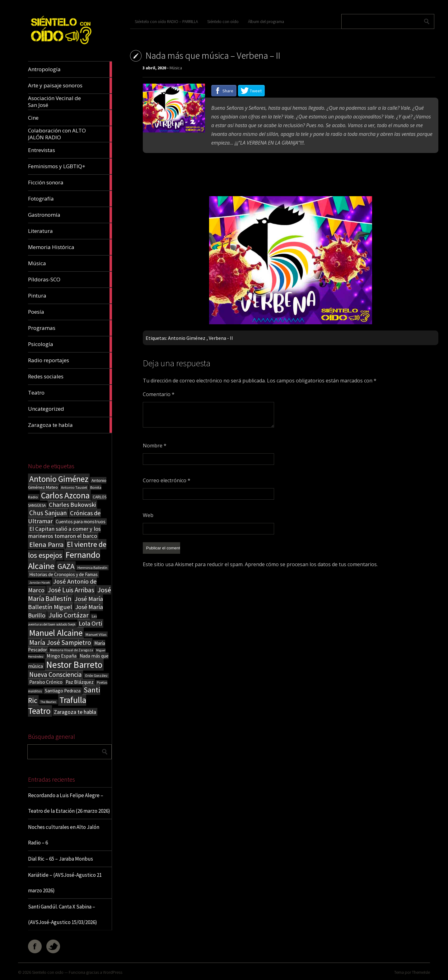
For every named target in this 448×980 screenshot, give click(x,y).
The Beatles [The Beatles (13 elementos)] (48, 702)
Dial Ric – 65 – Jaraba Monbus (61, 859)
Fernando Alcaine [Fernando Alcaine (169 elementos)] (64, 560)
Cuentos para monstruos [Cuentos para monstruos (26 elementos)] (81, 522)
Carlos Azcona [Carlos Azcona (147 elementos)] (65, 495)
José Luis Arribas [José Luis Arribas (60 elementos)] (71, 590)
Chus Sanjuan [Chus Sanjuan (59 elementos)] (48, 513)
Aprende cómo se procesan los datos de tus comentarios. (311, 564)
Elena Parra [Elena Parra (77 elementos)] (47, 544)
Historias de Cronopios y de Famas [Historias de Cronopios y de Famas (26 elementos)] (63, 574)
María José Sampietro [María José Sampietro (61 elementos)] (60, 643)
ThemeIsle (421, 972)
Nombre (155, 446)
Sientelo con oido (48, 972)
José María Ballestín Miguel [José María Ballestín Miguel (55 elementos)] (65, 603)
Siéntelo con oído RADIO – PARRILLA (166, 21)
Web (148, 515)
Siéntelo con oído (223, 21)
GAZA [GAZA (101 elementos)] (66, 566)
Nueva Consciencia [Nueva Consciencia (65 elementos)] (56, 675)
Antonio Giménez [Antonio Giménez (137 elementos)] (59, 479)
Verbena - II (221, 338)
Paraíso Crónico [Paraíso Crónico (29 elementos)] (46, 682)
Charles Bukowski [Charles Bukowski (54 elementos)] (72, 505)
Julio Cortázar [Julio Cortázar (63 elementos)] (69, 615)
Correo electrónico (167, 480)
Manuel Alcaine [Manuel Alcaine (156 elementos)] (56, 633)
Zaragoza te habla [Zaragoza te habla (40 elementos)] (75, 712)
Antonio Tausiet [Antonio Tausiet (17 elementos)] (74, 487)
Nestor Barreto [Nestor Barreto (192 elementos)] (74, 665)
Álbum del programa (266, 21)
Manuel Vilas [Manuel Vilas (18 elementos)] (96, 634)
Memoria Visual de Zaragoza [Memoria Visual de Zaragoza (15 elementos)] (72, 650)
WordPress (113, 972)
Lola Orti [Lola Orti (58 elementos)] (90, 623)
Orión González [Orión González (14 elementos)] (96, 676)
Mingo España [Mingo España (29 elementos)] (62, 656)
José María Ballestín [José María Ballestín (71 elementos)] (70, 594)
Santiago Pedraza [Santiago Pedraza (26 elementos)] (63, 691)
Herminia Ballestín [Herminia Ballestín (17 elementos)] (92, 568)
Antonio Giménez (187, 338)
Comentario (159, 394)
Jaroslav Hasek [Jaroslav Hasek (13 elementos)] (40, 582)
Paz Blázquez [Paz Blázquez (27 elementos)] (80, 682)
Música (176, 68)
